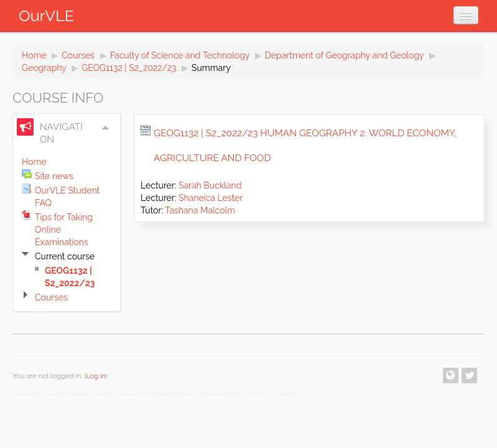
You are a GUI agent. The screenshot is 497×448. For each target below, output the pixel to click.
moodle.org (285, 394)
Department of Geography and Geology (344, 55)
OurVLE (46, 16)
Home (34, 55)
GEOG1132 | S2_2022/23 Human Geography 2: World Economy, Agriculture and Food (305, 146)
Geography (44, 68)
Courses (78, 55)
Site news (54, 176)
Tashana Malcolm (200, 210)
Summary (211, 68)
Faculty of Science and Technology (180, 55)
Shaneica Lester (211, 198)
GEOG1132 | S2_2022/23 (129, 68)
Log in (96, 376)
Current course (65, 256)
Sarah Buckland (210, 185)
